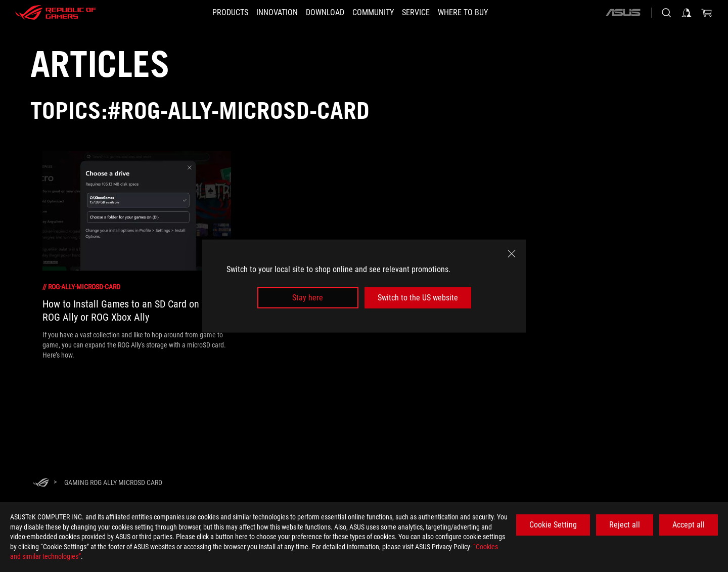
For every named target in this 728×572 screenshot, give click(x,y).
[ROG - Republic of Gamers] (56, 13)
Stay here (308, 298)
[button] (215, 13)
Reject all (625, 525)
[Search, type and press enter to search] (666, 13)
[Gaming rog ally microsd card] (113, 482)
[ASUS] (623, 13)
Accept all (689, 525)
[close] (512, 253)
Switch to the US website (418, 298)
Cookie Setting (553, 525)
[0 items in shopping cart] (707, 13)
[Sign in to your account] (687, 13)
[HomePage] (41, 483)
